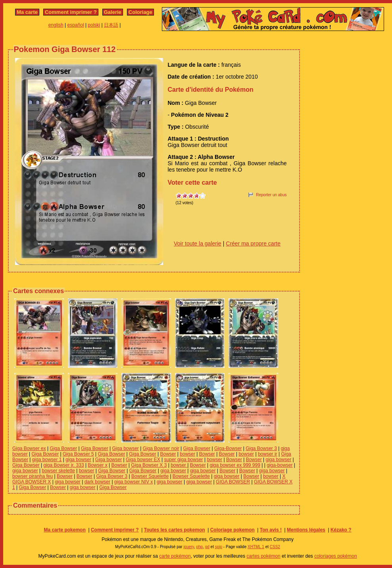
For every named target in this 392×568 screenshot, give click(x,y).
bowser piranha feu (33, 476)
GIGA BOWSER (233, 482)
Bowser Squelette (150, 476)
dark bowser (97, 482)
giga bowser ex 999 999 (235, 465)
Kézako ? (341, 530)
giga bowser (78, 460)
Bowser (168, 454)
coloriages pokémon (335, 556)
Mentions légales (306, 530)
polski (94, 25)
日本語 (111, 25)
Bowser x (97, 465)
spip (219, 547)
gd (207, 547)
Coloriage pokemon (233, 530)
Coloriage (140, 12)
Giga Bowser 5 (78, 454)
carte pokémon (175, 556)
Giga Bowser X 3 (149, 465)
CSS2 (275, 547)
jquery (189, 547)
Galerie (113, 12)
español (76, 25)
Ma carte (27, 12)
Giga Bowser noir (161, 448)
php (199, 547)
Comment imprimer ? (71, 12)
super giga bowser (184, 460)
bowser (187, 454)
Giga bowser (126, 448)
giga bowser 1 (47, 460)
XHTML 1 (256, 547)
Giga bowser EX (143, 460)
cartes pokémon (263, 556)
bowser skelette (59, 471)
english (56, 25)
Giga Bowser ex (29, 448)
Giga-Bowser (228, 448)
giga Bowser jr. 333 (64, 465)
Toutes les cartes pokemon (175, 530)
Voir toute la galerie (198, 243)
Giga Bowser (64, 448)
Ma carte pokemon (64, 530)
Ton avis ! (271, 530)
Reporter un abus (271, 195)
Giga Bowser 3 (261, 448)
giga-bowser (280, 465)
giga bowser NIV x (134, 482)
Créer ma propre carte (253, 243)
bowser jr (268, 454)
